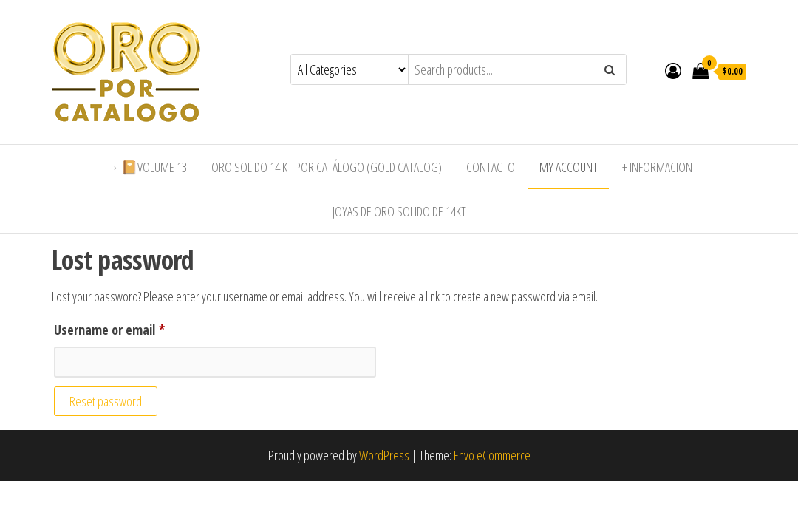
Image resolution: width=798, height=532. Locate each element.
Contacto (491, 167)
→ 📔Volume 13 (146, 167)
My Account (569, 167)
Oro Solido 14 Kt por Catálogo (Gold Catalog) (327, 167)
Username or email (133, 327)
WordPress (384, 455)
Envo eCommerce (492, 455)
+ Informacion (657, 167)
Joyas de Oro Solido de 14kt (399, 211)
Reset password (106, 401)
